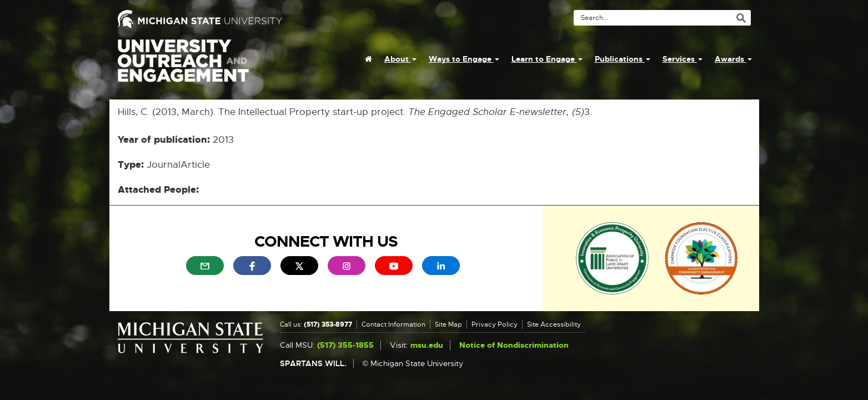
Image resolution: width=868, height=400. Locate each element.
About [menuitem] (400, 59)
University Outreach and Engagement (183, 67)
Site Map (448, 324)
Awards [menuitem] (733, 59)
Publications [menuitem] (623, 59)
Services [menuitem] (683, 59)
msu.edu (427, 345)
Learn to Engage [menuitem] (547, 59)
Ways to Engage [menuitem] (464, 59)
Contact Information (393, 324)
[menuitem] (368, 59)
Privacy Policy (495, 324)
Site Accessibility (554, 324)
